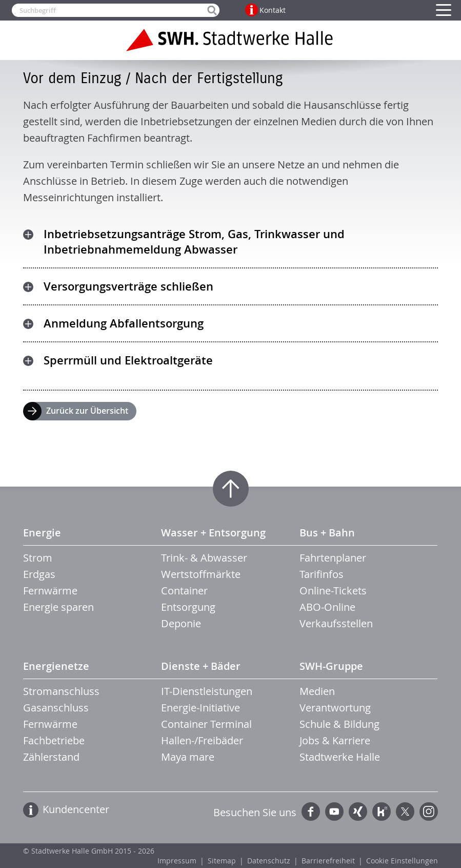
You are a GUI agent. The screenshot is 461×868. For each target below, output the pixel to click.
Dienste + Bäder (201, 666)
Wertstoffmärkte (201, 574)
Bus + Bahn (327, 533)
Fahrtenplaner (333, 558)
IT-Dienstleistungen (207, 691)
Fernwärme (50, 591)
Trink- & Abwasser (204, 558)
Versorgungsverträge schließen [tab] (128, 286)
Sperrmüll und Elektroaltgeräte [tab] (128, 360)
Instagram (429, 812)
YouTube (334, 812)
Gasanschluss (56, 708)
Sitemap (222, 861)
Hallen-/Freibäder (202, 740)
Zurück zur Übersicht (87, 411)
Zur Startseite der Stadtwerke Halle (231, 40)
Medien (317, 691)
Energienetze (56, 666)
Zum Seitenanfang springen (231, 489)
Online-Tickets (333, 591)
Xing (358, 812)
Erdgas (39, 574)
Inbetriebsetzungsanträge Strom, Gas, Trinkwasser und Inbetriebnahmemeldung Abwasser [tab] (194, 242)
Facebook (311, 812)
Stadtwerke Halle (340, 757)
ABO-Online (327, 607)
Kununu (382, 812)
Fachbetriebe (54, 740)
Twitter (405, 812)
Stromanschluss (61, 691)
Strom (38, 558)
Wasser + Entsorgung (213, 533)
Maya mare (188, 757)
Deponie (181, 623)
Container (184, 591)
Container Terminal (206, 724)
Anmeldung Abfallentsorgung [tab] (124, 323)
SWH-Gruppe (331, 666)
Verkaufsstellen (336, 623)
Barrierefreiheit (328, 861)
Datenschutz (269, 861)
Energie (42, 533)
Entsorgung (188, 607)
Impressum (177, 861)
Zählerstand (51, 757)
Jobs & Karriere (335, 740)
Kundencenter (76, 809)
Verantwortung (335, 708)
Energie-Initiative (201, 708)
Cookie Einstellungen (402, 861)
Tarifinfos (322, 574)
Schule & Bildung (339, 724)
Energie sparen (58, 607)
